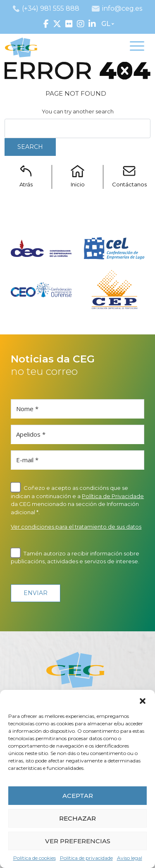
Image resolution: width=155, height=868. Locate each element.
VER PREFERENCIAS (78, 841)
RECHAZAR (77, 818)
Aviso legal (130, 858)
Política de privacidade (86, 858)
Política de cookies (35, 858)
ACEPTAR (78, 796)
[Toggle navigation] (137, 47)
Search (30, 147)
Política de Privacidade (113, 496)
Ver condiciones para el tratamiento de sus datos (76, 527)
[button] (143, 700)
